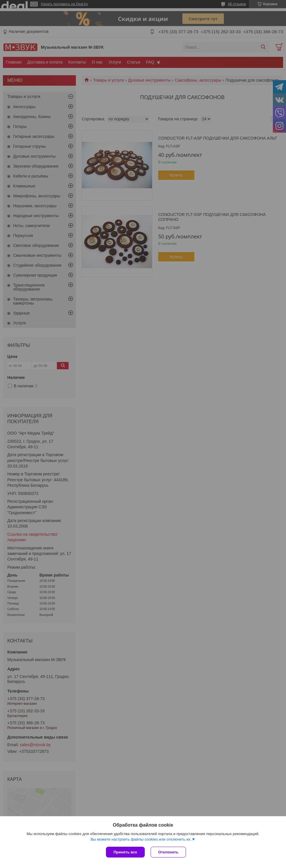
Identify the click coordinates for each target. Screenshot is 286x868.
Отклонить (168, 852)
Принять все (125, 852)
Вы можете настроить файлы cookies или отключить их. (141, 839)
